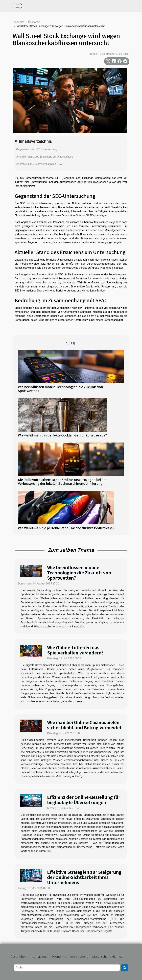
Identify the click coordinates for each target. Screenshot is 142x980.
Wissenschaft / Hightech (108, 956)
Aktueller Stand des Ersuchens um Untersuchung (45, 157)
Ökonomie (34, 22)
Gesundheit (19, 956)
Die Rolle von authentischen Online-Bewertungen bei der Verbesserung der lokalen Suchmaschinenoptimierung (62, 482)
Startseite (18, 22)
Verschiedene (79, 956)
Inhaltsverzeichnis (35, 141)
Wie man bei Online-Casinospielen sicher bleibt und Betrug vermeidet (84, 725)
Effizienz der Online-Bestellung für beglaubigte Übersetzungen (84, 800)
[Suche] (67, 968)
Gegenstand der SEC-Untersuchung (37, 149)
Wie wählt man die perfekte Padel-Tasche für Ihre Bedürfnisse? (66, 528)
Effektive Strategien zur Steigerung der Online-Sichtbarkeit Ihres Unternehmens (84, 877)
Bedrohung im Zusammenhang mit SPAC (40, 164)
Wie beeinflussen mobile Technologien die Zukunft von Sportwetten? (61, 389)
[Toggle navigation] (17, 6)
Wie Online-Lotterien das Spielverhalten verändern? (75, 650)
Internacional (39, 956)
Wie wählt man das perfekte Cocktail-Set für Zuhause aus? (62, 435)
